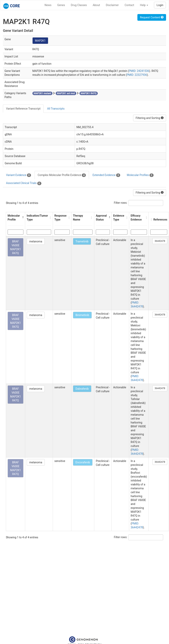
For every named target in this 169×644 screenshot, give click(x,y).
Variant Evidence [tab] (19, 175)
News (48, 5)
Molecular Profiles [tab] (140, 175)
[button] (23, 218)
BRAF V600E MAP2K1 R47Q (16, 247)
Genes (61, 5)
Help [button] (144, 5)
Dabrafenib (82, 389)
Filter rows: (121, 203)
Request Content (152, 17)
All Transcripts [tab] (56, 109)
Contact (129, 5)
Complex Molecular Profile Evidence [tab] (62, 175)
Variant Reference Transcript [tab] (23, 109)
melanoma (36, 241)
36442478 (160, 241)
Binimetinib (82, 315)
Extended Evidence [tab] (106, 175)
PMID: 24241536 (139, 71)
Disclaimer (112, 5)
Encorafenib (83, 462)
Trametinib (82, 241)
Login (160, 5)
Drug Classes (79, 5)
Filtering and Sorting (150, 118)
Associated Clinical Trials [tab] (24, 183)
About (96, 5)
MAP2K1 (40, 41)
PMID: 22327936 (137, 75)
